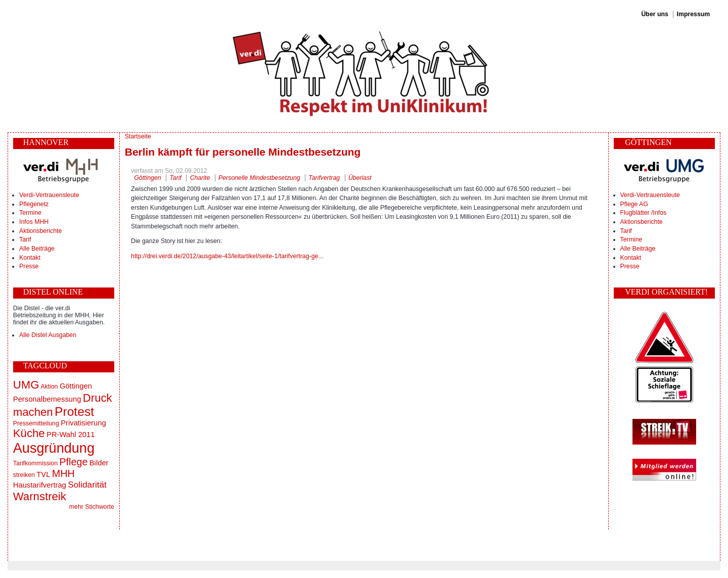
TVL (43, 474)
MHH (63, 473)
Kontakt (30, 258)
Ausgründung (54, 448)
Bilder (99, 463)
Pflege (73, 462)
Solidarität (87, 485)
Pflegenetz (34, 204)
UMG (26, 385)
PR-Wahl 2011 (71, 435)
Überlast (360, 178)
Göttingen (76, 386)
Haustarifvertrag (40, 485)
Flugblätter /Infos (644, 213)
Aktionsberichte (40, 231)
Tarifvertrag (324, 178)
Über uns (654, 14)
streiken (24, 475)
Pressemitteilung (36, 423)
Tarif (25, 239)
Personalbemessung (47, 399)
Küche (29, 433)
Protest (74, 412)
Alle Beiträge (37, 249)
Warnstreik (40, 496)
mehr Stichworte (92, 507)
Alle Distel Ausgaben (48, 335)
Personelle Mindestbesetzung (259, 178)
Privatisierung (83, 423)
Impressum (694, 14)
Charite (200, 178)
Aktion (49, 387)
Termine (30, 213)
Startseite (138, 136)
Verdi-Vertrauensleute (49, 195)
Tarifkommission (35, 463)
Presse (29, 266)
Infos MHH (34, 222)
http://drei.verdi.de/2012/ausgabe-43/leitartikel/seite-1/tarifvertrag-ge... (227, 256)
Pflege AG (634, 204)
